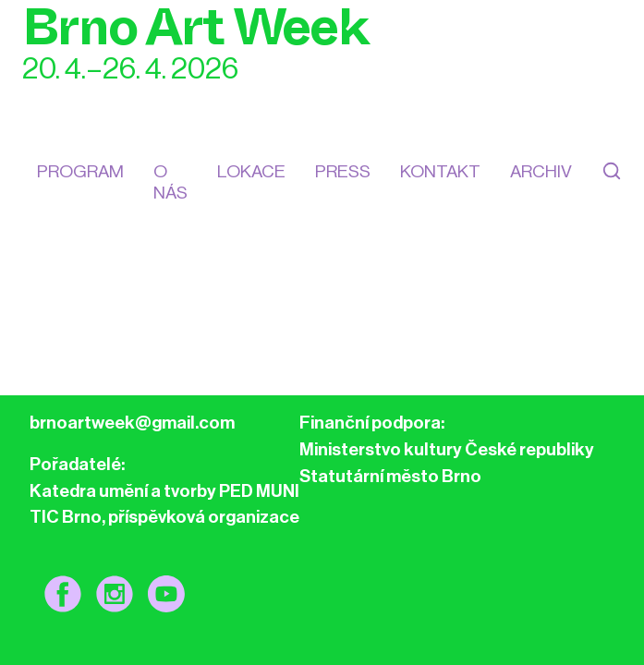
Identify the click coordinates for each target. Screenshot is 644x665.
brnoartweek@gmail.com (132, 423)
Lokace (251, 171)
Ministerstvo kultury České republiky (447, 449)
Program (80, 171)
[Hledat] (612, 182)
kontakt (440, 171)
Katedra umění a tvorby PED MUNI (164, 491)
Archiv (541, 171)
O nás (170, 182)
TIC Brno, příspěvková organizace (164, 517)
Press (343, 171)
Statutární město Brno (390, 476)
